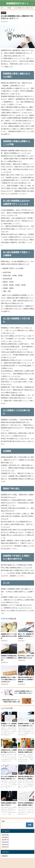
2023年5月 (5, 845)
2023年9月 (5, 835)
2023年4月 (5, 847)
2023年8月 (5, 837)
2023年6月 (5, 842)
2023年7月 (5, 840)
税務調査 (4, 13)
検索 (3, 821)
